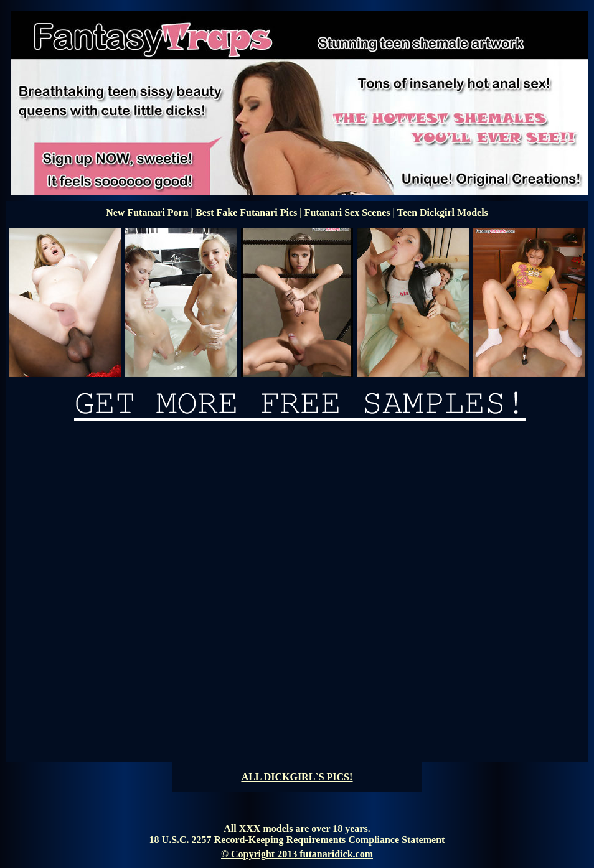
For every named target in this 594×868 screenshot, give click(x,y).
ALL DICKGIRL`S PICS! (297, 777)
